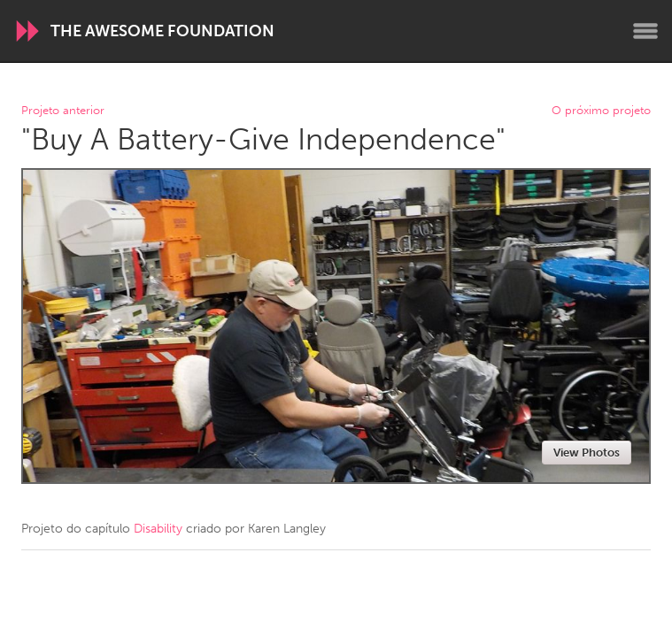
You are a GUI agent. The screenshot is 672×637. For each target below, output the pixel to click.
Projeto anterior (63, 111)
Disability (158, 529)
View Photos (587, 453)
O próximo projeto (601, 111)
